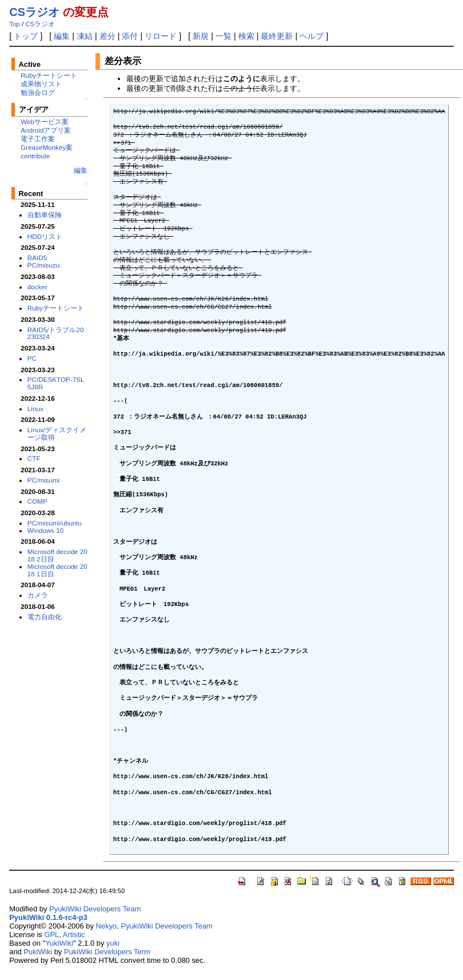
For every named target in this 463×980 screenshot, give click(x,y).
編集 (62, 36)
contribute (35, 156)
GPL (51, 935)
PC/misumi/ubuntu (55, 523)
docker (37, 287)
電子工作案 (38, 139)
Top (15, 24)
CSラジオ (34, 12)
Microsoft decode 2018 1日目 (57, 570)
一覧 (223, 36)
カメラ (38, 595)
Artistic (74, 935)
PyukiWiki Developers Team (95, 909)
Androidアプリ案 (46, 130)
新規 (201, 36)
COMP (37, 501)
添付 (130, 36)
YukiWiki (59, 943)
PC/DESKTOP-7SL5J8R (56, 383)
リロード (161, 36)
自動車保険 (45, 215)
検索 (246, 36)
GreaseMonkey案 (47, 147)
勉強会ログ (38, 92)
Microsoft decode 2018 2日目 (57, 555)
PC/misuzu (43, 265)
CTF (34, 458)
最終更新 (277, 36)
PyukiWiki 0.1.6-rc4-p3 (48, 917)
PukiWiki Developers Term (107, 952)
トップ (26, 36)
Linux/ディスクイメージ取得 (57, 433)
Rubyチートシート (49, 75)
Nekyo (107, 926)
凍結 (85, 36)
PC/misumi (43, 480)
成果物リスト (41, 84)
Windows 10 (46, 530)
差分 (107, 36)
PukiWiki (38, 952)
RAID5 (37, 258)
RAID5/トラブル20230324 (56, 333)
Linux (35, 409)
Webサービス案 (45, 121)
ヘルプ (312, 36)
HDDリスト (45, 236)
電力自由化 (45, 617)
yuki (113, 943)
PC (32, 358)
